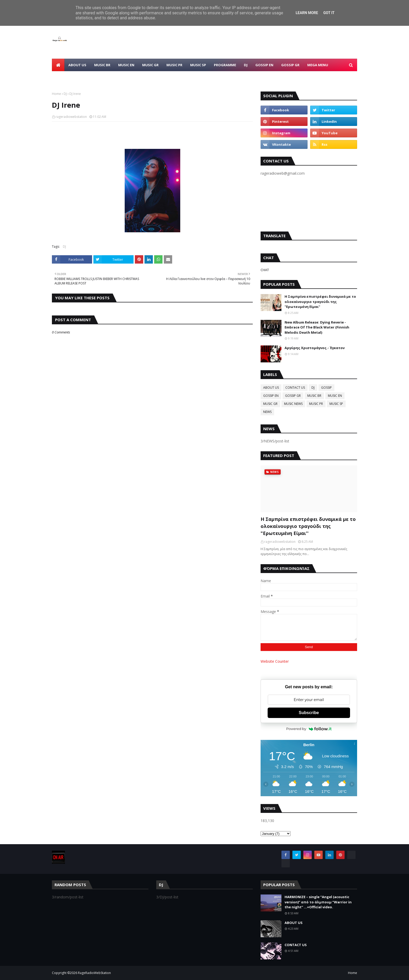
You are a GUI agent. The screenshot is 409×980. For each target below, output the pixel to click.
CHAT (265, 270)
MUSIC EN (335, 396)
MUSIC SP (336, 404)
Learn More (307, 13)
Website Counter (275, 661)
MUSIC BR (314, 396)
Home (56, 94)
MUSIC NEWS (293, 404)
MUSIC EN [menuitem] (126, 65)
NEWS (267, 412)
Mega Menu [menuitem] (318, 65)
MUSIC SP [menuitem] (198, 65)
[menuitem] (58, 65)
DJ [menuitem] (246, 65)
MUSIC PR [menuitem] (174, 65)
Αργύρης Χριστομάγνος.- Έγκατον (315, 348)
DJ (65, 94)
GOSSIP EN (271, 396)
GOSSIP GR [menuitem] (290, 65)
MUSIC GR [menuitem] (150, 65)
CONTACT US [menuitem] (67, 77)
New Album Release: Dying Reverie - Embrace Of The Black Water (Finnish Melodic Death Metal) (317, 327)
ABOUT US (271, 388)
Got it (329, 13)
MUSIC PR (316, 404)
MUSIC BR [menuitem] (102, 65)
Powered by (309, 729)
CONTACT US (295, 388)
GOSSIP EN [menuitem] (264, 65)
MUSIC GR (270, 404)
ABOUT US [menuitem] (77, 65)
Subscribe (309, 713)
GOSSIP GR (293, 396)
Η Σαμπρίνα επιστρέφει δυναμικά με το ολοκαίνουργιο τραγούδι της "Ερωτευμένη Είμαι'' (320, 302)
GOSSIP (326, 388)
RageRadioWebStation (94, 973)
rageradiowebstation (71, 117)
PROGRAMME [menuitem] (225, 65)
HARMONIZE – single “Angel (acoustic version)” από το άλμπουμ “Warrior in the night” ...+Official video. (318, 902)
